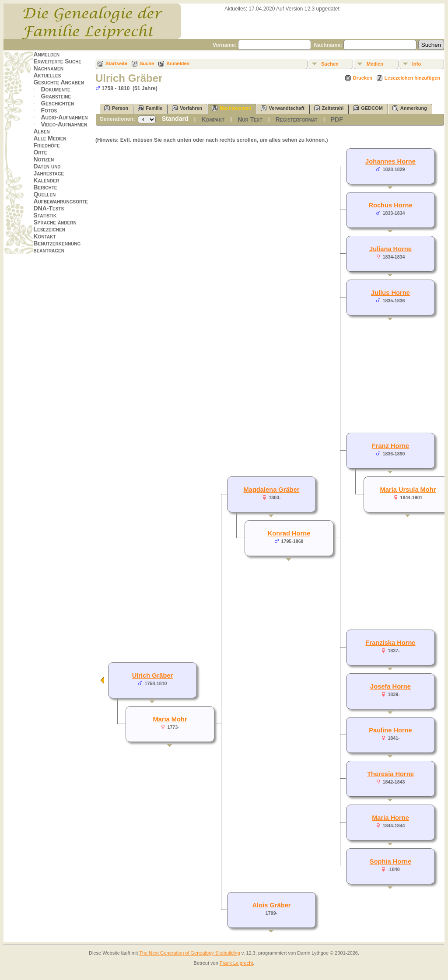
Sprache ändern (55, 222)
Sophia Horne (390, 861)
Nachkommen (231, 108)
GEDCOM (368, 108)
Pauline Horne (390, 730)
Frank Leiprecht (236, 963)
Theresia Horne (390, 774)
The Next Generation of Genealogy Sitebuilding (190, 953)
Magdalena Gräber (272, 490)
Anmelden (46, 54)
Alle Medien (50, 138)
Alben (41, 131)
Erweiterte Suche (57, 61)
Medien (375, 64)
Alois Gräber (272, 905)
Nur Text (250, 119)
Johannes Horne (390, 161)
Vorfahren (187, 108)
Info (416, 64)
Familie (150, 108)
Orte (40, 152)
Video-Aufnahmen (64, 124)
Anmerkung (410, 108)
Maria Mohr (170, 719)
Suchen (330, 64)
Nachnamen (48, 68)
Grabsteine (56, 96)
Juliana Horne (390, 249)
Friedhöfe (46, 145)
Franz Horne (391, 446)
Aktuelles (47, 75)
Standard (175, 119)
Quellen (44, 194)
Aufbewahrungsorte (61, 201)
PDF (337, 119)
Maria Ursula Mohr (408, 490)
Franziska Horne (390, 643)
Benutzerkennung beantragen (57, 247)
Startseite (116, 63)
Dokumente (55, 89)
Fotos (49, 110)
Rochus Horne (390, 205)
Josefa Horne (390, 686)
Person (116, 108)
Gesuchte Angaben (59, 82)
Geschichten (57, 103)
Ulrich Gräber (153, 675)
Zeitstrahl (329, 108)
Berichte (45, 187)
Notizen (44, 159)
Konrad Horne (289, 533)
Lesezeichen (49, 229)
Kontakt (44, 236)
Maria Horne (390, 818)
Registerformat (297, 119)
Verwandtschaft (282, 108)
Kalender (46, 180)
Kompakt (213, 119)
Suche (147, 63)
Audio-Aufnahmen (64, 117)
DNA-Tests (49, 208)
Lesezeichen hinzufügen (412, 78)
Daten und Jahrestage (49, 170)
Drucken (363, 78)
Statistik (45, 215)
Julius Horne (390, 293)
